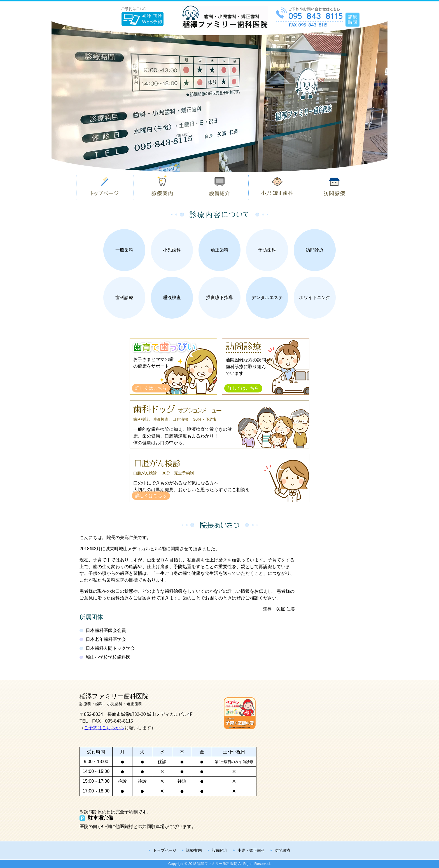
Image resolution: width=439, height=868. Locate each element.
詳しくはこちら (151, 388)
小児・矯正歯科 (251, 850)
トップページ (165, 850)
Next (392, 97)
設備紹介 (220, 850)
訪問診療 (282, 850)
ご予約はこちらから (104, 728)
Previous (47, 97)
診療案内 (194, 850)
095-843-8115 (119, 721)
